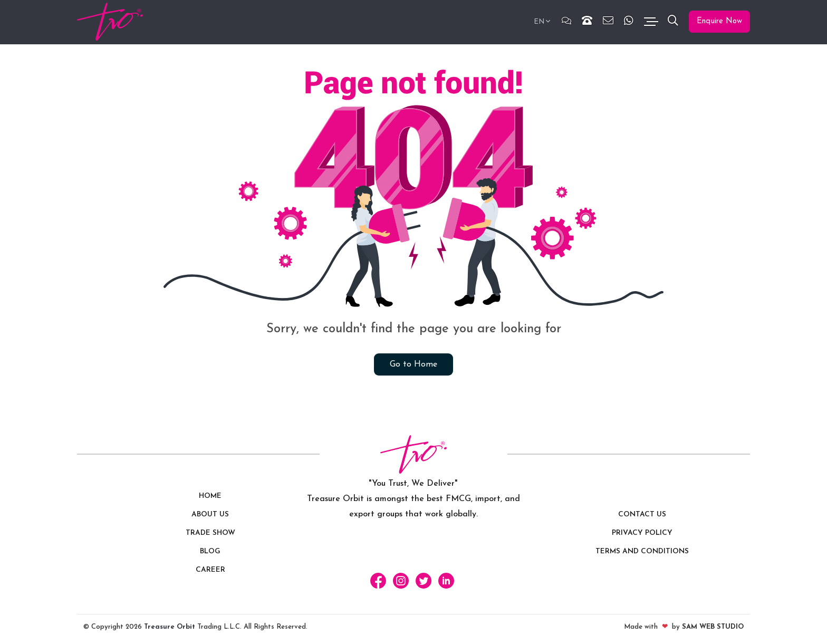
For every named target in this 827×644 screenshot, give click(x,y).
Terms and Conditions (642, 552)
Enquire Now (719, 21)
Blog (210, 552)
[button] (673, 22)
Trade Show (210, 534)
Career (210, 570)
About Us (210, 515)
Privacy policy (642, 534)
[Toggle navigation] (651, 22)
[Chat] (566, 22)
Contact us (642, 515)
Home (210, 497)
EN (539, 22)
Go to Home (413, 365)
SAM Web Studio (713, 627)
